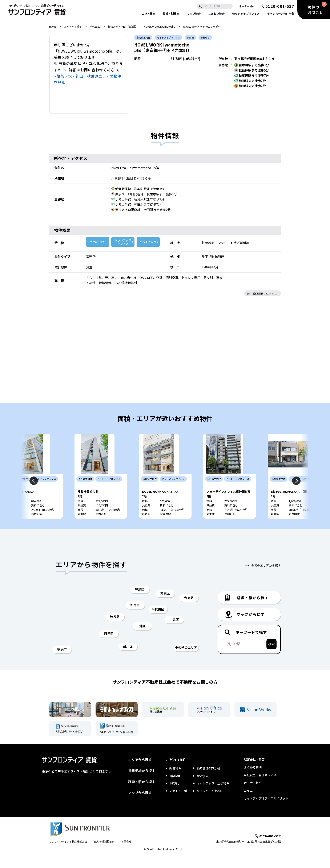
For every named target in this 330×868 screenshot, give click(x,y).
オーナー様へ (247, 6)
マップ (194, 14)
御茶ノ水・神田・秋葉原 (122, 26)
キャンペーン (281, 14)
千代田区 (95, 26)
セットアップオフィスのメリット (266, 811)
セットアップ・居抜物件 (213, 796)
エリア (148, 14)
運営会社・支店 (254, 772)
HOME (53, 26)
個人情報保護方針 (104, 854)
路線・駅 (171, 14)
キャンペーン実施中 (210, 803)
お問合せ (126, 854)
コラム (248, 803)
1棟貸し (175, 796)
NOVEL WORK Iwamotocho (160, 26)
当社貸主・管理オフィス (260, 787)
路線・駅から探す (142, 794)
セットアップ (246, 14)
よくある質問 (253, 780)
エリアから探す (73, 26)
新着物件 (175, 781)
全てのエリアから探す (266, 578)
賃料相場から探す (142, 783)
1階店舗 (175, 788)
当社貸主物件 (98, 242)
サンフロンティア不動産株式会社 (68, 854)
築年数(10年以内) (208, 781)
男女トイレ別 (148, 242)
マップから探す (140, 805)
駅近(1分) (203, 788)
